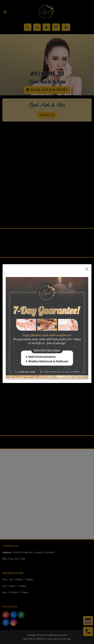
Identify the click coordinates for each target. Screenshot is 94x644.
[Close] (87, 269)
